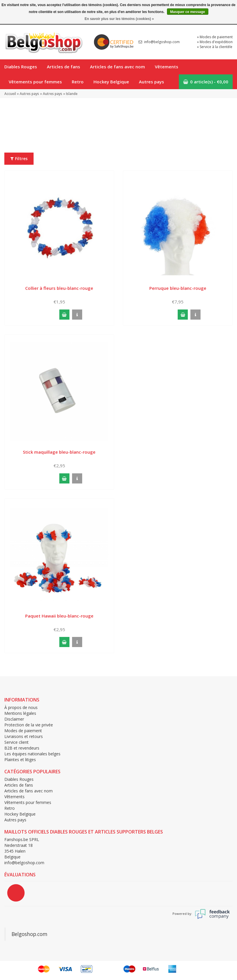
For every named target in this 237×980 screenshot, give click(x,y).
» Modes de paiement (215, 37)
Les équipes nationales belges (32, 754)
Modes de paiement (23, 731)
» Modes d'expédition (215, 42)
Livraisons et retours (24, 736)
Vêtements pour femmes (35, 82)
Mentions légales (20, 713)
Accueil (10, 94)
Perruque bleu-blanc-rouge (178, 288)
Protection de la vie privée (29, 725)
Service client (16, 742)
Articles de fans (64, 67)
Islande (72, 94)
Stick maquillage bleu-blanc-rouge (59, 452)
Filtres (19, 159)
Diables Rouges (21, 67)
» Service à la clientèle (215, 47)
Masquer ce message (188, 12)
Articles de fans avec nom (117, 67)
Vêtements (167, 67)
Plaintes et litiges (20, 760)
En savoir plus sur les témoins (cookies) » (119, 19)
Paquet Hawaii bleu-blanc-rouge (59, 616)
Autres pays (151, 82)
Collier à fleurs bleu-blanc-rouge (59, 288)
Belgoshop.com (30, 934)
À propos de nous (21, 707)
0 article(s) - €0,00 (206, 82)
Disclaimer (14, 719)
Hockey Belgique (111, 82)
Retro (78, 82)
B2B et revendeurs (22, 748)
